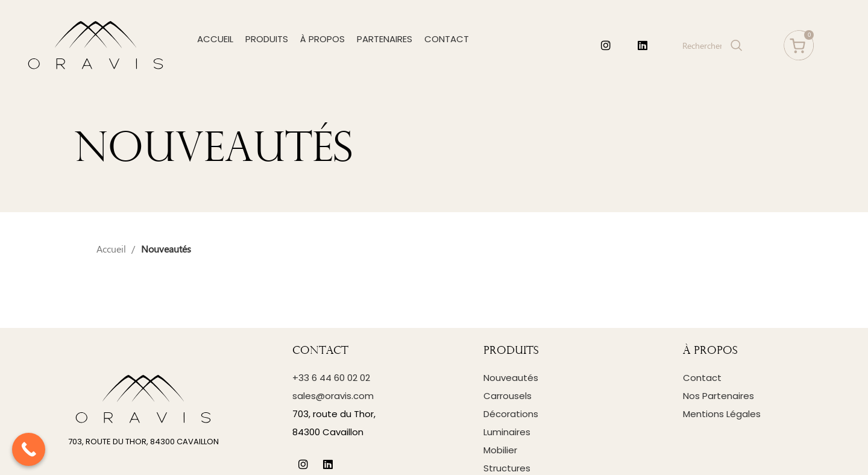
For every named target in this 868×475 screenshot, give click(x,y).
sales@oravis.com (333, 396)
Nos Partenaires (719, 396)
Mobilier (500, 450)
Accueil (112, 249)
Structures (507, 468)
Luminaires (507, 432)
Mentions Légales (722, 414)
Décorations (511, 414)
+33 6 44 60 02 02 (331, 378)
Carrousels (508, 396)
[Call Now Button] (29, 449)
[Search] (711, 45)
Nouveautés (511, 378)
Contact (702, 378)
